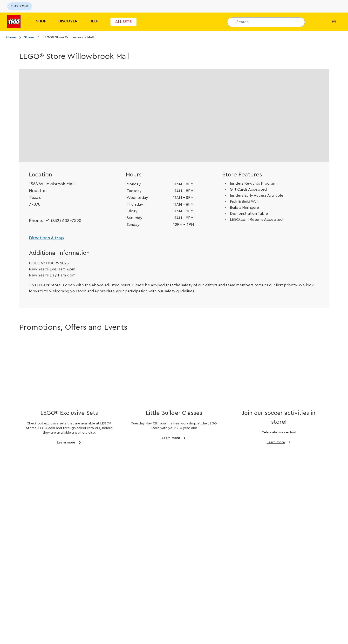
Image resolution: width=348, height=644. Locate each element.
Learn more (66, 443)
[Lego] (14, 22)
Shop (41, 21)
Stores (29, 37)
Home (11, 37)
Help (94, 21)
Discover (68, 21)
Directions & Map (46, 238)
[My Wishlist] (316, 22)
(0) (330, 22)
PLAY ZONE (20, 6)
